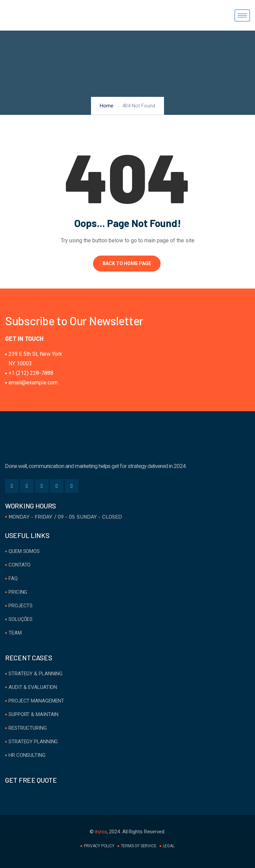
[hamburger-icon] (242, 15)
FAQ (13, 578)
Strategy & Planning (35, 674)
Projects (21, 606)
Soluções (21, 619)
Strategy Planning (33, 742)
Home (107, 106)
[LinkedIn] (42, 486)
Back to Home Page (127, 263)
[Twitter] (27, 486)
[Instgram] (57, 486)
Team (15, 633)
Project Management (36, 701)
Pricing (18, 592)
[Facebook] (12, 486)
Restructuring (28, 728)
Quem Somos (24, 551)
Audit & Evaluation (33, 687)
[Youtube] (72, 486)
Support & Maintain (33, 714)
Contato (20, 565)
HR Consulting (27, 755)
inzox (101, 832)
